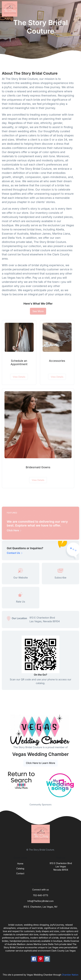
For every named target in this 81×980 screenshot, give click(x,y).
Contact (20, 873)
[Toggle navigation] (76, 9)
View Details (19, 377)
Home (20, 864)
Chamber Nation (70, 975)
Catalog (20, 868)
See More (38, 311)
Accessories (57, 361)
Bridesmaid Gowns (38, 467)
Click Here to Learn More (40, 763)
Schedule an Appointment (19, 362)
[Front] (10, 9)
